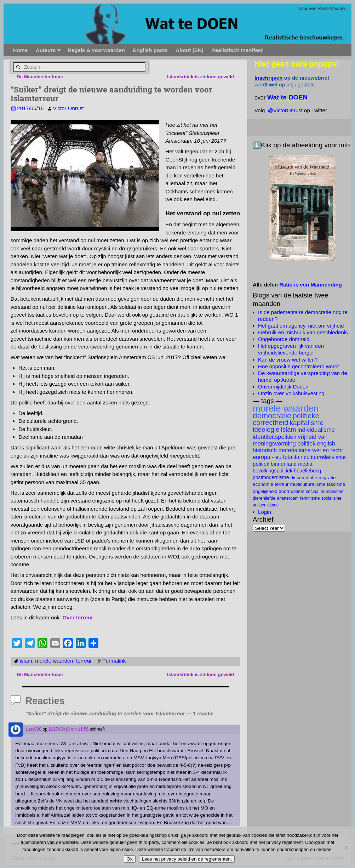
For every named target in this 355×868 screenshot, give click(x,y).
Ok (130, 859)
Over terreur (78, 617)
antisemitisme (266, 505)
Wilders (297, 492)
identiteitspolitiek (274, 437)
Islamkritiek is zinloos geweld (204, 77)
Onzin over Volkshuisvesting (291, 393)
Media (305, 464)
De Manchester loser (37, 77)
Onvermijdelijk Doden (283, 387)
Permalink (114, 660)
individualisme (316, 430)
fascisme (336, 484)
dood (284, 491)
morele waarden (54, 660)
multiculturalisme (308, 484)
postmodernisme (271, 477)
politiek (307, 444)
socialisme (331, 498)
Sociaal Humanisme (325, 492)
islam (26, 660)
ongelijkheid (265, 491)
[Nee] (346, 847)
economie (263, 484)
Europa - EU (267, 457)
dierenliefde (264, 498)
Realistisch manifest (237, 50)
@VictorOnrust (285, 110)
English (326, 443)
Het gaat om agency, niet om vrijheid (301, 326)
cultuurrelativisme (325, 457)
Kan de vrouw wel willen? (288, 360)
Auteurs (49, 50)
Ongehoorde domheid (284, 339)
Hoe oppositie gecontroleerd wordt (298, 366)
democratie (272, 416)
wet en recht (328, 450)
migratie (327, 478)
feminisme (310, 498)
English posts (150, 50)
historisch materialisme (282, 450)
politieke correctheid (286, 419)
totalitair (293, 457)
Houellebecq (307, 471)
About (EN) (189, 50)
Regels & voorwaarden (96, 50)
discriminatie (304, 478)
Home (20, 50)
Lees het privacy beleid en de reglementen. (187, 859)
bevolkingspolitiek (273, 471)
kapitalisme (307, 423)
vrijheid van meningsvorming (290, 440)
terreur (84, 660)
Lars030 (34, 729)
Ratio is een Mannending (311, 285)
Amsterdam (288, 498)
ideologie (266, 429)
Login (265, 512)
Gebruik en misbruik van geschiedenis (303, 332)
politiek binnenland (275, 464)
